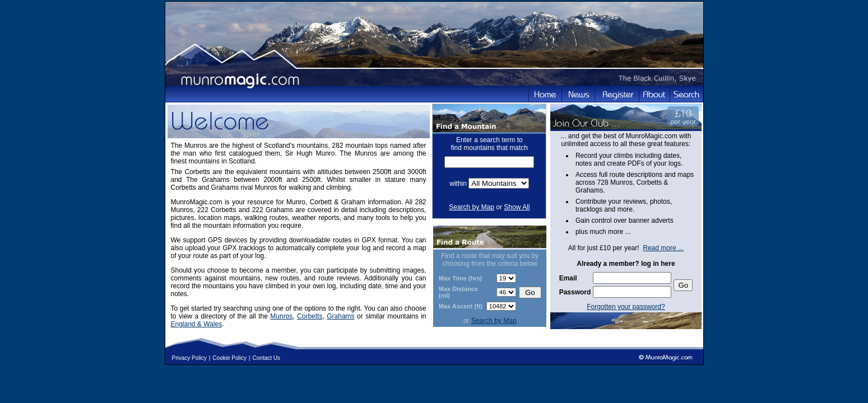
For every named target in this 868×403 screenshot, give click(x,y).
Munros (281, 316)
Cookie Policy (229, 358)
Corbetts (310, 316)
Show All (517, 207)
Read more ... (663, 248)
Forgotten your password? (626, 307)
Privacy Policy (189, 358)
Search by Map (472, 207)
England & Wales (197, 324)
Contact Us (266, 358)
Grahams (340, 316)
